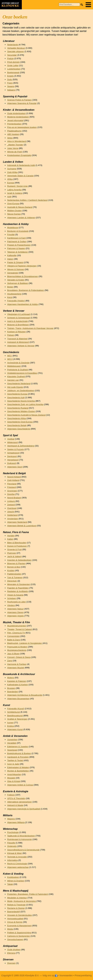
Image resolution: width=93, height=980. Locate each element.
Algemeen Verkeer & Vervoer (21, 346)
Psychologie (13, 832)
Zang (10, 661)
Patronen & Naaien (16, 248)
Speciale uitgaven (15, 51)
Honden (11, 536)
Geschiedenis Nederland (19, 384)
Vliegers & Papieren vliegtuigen (22, 266)
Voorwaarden (66, 975)
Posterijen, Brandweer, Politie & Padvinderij (27, 894)
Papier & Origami (15, 262)
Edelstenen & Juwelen (18, 747)
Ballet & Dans (14, 640)
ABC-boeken (13, 134)
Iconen (10, 723)
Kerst (10, 297)
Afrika (10, 179)
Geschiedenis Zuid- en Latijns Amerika (25, 404)
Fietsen (11, 335)
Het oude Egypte (15, 387)
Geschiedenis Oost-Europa (20, 422)
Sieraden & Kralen (16, 280)
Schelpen (12, 598)
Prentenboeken (14, 124)
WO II (10, 359)
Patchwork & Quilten (17, 242)
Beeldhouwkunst (15, 716)
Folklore (11, 795)
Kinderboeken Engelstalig (19, 155)
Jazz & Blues (13, 654)
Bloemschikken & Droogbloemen (23, 276)
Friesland (12, 487)
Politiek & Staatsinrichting (19, 933)
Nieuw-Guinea (14, 214)
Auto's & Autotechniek (17, 321)
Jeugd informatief (15, 120)
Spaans (11, 86)
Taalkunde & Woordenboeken (21, 836)
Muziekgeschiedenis (17, 650)
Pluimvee (12, 553)
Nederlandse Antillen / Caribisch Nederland (27, 200)
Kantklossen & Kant (16, 238)
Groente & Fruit (14, 549)
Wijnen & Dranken (16, 881)
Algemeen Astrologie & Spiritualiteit (24, 809)
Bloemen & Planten (16, 563)
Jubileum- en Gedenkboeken (21, 391)
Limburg (11, 501)
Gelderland (12, 515)
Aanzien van (13, 380)
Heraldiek (12, 743)
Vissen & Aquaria (15, 595)
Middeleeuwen (14, 366)
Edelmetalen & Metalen (18, 767)
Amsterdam (13, 519)
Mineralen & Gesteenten (19, 584)
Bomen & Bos (14, 567)
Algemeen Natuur (15, 609)
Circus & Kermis (15, 922)
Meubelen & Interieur (17, 898)
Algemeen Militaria (16, 822)
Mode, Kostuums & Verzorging (21, 901)
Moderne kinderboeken (18, 117)
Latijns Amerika (14, 190)
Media (10, 929)
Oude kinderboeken (16, 113)
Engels (10, 76)
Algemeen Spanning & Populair (22, 103)
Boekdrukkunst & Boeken (19, 753)
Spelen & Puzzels (15, 449)
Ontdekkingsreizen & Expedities (22, 373)
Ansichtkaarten (14, 774)
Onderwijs (12, 846)
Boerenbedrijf (13, 912)
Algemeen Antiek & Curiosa (20, 785)
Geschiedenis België (17, 425)
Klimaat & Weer (14, 853)
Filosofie (11, 843)
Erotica (10, 726)
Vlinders (11, 605)
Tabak (10, 884)
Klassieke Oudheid (16, 377)
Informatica (12, 860)
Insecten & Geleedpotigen (19, 560)
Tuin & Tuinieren (15, 577)
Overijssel (12, 508)
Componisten (13, 636)
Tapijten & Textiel (15, 760)
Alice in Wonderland (17, 141)
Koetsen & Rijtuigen (16, 332)
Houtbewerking (14, 294)
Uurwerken (12, 740)
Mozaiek (11, 778)
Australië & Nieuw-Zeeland (20, 207)
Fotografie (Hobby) (16, 301)
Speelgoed (12, 750)
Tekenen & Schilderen (17, 252)
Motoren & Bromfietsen (18, 325)
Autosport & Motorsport (18, 342)
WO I (10, 356)
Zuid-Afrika (12, 172)
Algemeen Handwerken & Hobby (23, 304)
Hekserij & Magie (15, 805)
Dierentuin (12, 581)
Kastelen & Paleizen (17, 681)
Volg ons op (50, 975)
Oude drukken (14, 950)
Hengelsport (13, 460)
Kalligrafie (12, 255)
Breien (10, 287)
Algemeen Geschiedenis (19, 429)
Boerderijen (13, 692)
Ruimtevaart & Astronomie (19, 839)
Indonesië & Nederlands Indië (21, 165)
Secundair (12, 55)
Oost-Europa (13, 204)
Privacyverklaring (83, 975)
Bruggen (11, 688)
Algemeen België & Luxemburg (22, 526)
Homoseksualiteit (15, 919)
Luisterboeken (14, 69)
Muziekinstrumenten (17, 626)
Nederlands (13, 45)
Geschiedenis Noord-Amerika (21, 401)
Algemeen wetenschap (18, 867)
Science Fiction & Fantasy (19, 100)
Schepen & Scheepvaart (19, 318)
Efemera (11, 953)
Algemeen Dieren (15, 612)
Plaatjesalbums (14, 131)
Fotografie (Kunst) (16, 709)
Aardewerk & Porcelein (18, 757)
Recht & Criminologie (17, 864)
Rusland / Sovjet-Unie (17, 186)
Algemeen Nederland (17, 522)
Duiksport (12, 463)
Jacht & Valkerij (14, 556)
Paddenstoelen (14, 574)
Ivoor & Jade (13, 764)
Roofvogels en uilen (16, 602)
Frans (10, 83)
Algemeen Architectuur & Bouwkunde (25, 695)
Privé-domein (13, 62)
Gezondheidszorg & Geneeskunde (23, 850)
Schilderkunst (14, 712)
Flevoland (12, 484)
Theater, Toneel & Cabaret (19, 629)
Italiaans (11, 90)
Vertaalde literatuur (16, 48)
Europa (11, 183)
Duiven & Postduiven (17, 546)
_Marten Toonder (15, 145)
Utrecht (11, 512)
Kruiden (11, 570)
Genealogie (13, 273)
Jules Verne (13, 148)
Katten (10, 539)
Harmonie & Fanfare (17, 664)
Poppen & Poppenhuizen (19, 245)
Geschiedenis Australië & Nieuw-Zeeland (26, 415)
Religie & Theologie (16, 905)
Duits (10, 79)
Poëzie (10, 58)
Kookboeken (13, 877)
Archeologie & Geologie (18, 363)
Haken (10, 259)
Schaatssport (13, 453)
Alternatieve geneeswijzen (19, 802)
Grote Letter (13, 65)
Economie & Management (19, 926)
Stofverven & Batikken (18, 283)
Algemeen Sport (15, 467)
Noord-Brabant (14, 498)
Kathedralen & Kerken (18, 685)
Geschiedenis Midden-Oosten (21, 411)
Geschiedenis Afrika (17, 418)
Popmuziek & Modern (17, 647)
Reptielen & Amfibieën (18, 591)
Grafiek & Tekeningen (17, 719)
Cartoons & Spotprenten (19, 936)
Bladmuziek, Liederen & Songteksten (25, 643)
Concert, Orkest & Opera (19, 657)
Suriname (12, 169)
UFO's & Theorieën (16, 798)
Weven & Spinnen (16, 269)
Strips (10, 138)
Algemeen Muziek (16, 668)
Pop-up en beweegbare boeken (22, 127)
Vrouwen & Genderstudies (19, 915)
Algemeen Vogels (15, 616)
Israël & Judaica (15, 193)
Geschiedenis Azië (16, 398)
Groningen (12, 491)
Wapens (11, 819)
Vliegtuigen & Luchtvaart (19, 314)
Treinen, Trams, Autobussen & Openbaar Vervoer (30, 328)
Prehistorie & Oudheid (18, 370)
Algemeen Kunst (15, 729)
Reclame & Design (16, 908)
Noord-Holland (14, 477)
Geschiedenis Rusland (18, 408)
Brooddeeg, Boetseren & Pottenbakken (26, 290)
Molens (11, 678)
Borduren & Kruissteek (18, 231)
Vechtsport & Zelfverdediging (21, 446)
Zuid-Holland (13, 480)
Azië (9, 197)
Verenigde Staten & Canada (20, 176)
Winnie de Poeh (15, 152)
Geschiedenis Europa (17, 394)
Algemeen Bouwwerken (18, 699)
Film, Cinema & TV (16, 633)
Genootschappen (15, 939)
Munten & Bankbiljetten (18, 771)
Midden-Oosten (14, 211)
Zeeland (11, 505)
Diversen (11, 963)
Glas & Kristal (14, 781)
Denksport (12, 456)
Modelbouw (13, 228)
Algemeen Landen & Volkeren (21, 218)
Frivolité (11, 235)
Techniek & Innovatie (17, 857)
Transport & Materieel (17, 339)
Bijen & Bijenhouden (17, 543)
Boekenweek (13, 72)
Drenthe (11, 494)
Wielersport (13, 442)
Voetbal (11, 439)
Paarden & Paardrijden (18, 588)
